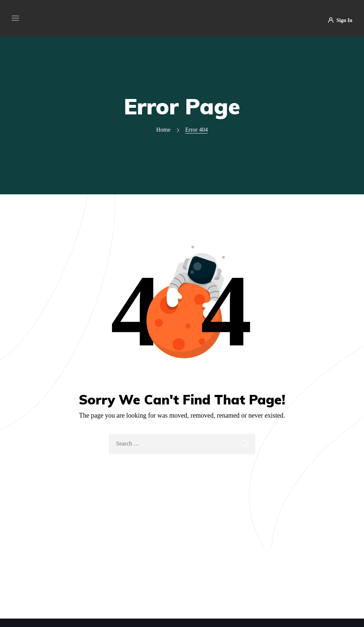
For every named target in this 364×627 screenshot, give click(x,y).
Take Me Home (182, 470)
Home (164, 130)
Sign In (340, 21)
